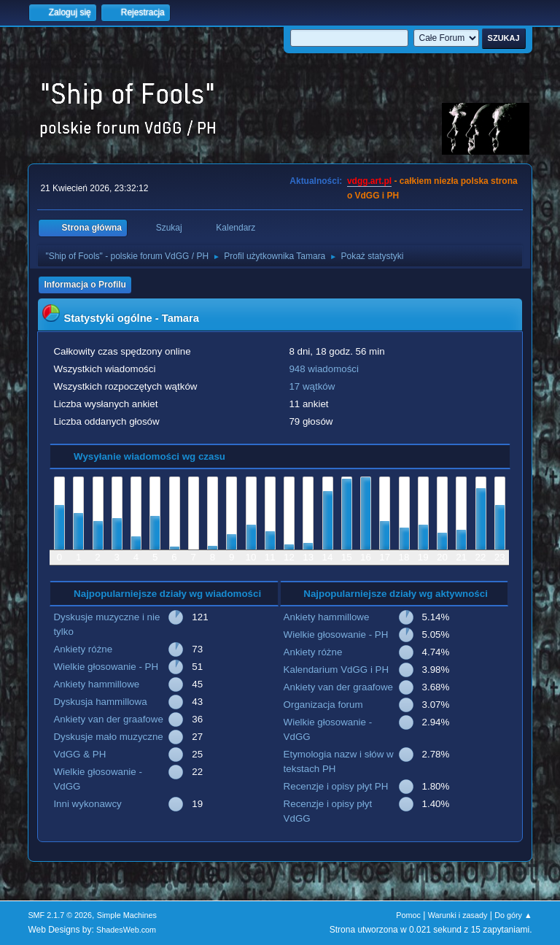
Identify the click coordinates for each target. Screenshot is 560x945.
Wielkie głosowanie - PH (106, 667)
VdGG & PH (79, 754)
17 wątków (312, 386)
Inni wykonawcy (87, 804)
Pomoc (408, 915)
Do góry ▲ (513, 915)
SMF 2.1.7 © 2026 (60, 915)
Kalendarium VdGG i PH (336, 670)
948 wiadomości (324, 369)
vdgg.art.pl (369, 181)
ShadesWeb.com (126, 930)
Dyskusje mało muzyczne (108, 737)
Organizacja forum (323, 705)
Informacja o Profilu (85, 285)
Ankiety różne (83, 649)
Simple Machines (127, 915)
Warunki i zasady (458, 915)
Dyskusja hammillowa (100, 702)
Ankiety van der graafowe (108, 719)
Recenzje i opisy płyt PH (336, 786)
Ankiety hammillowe (96, 684)
